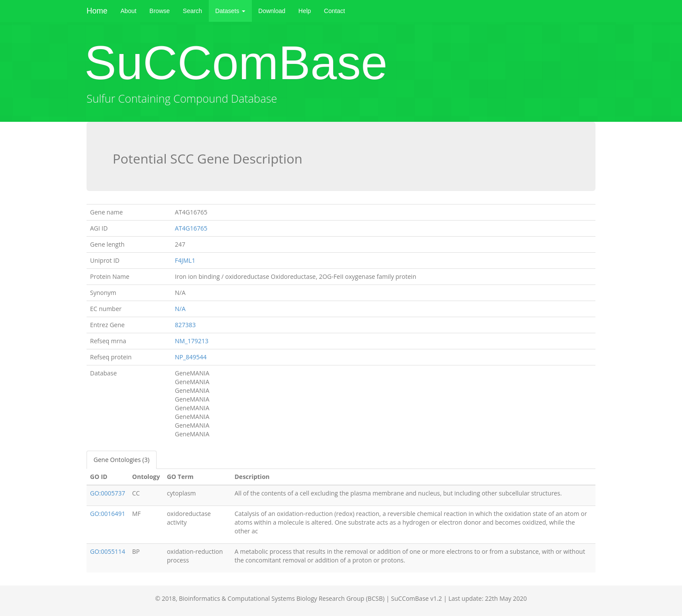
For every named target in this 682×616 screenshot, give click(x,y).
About (129, 11)
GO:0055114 (108, 551)
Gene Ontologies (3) (122, 460)
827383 (185, 325)
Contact (334, 11)
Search (192, 11)
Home (97, 11)
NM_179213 (192, 341)
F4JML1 (185, 260)
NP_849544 (191, 357)
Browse (160, 11)
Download (272, 11)
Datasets (230, 11)
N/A (180, 309)
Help (305, 11)
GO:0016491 (108, 514)
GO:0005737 (108, 493)
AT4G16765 (191, 228)
